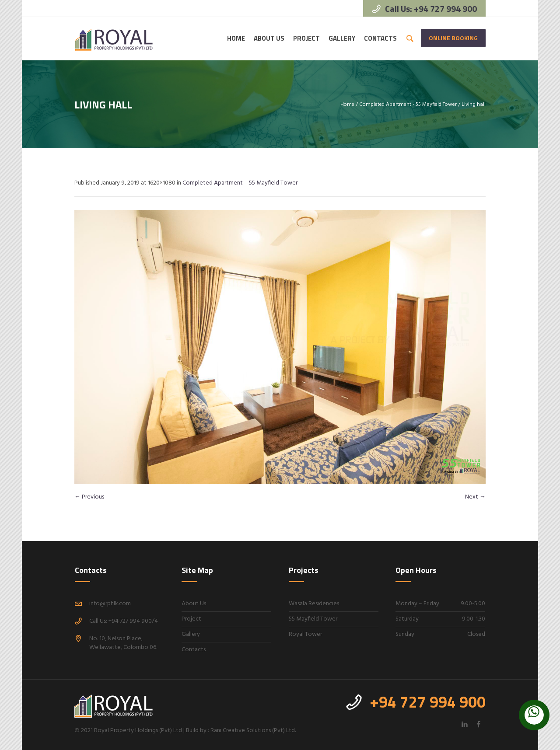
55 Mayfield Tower (313, 619)
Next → (475, 497)
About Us (194, 604)
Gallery (191, 634)
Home (347, 105)
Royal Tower (305, 634)
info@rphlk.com (110, 604)
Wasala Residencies (314, 604)
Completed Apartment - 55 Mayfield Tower (408, 105)
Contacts (194, 650)
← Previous (89, 497)
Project (191, 619)
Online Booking (453, 38)
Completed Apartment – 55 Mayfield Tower (240, 183)
